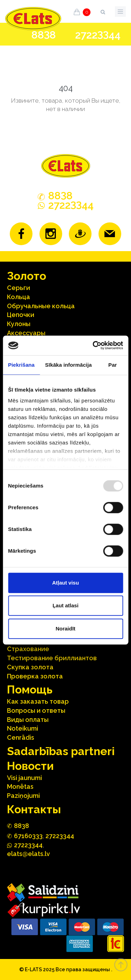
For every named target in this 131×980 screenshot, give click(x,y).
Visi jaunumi (24, 778)
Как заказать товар (38, 701)
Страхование (28, 649)
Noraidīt (65, 629)
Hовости (30, 766)
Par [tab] (113, 365)
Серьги (19, 288)
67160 (28, 836)
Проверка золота (35, 676)
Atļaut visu (65, 583)
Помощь (30, 689)
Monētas (20, 786)
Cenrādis (21, 737)
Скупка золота (30, 667)
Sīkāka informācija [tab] (68, 365)
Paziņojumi (23, 796)
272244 (98, 35)
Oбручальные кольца (41, 306)
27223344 (60, 836)
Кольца (19, 297)
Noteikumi (23, 728)
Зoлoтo (27, 276)
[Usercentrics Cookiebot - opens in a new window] (93, 345)
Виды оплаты (28, 720)
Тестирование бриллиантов (52, 658)
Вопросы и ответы (36, 710)
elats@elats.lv (28, 854)
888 (44, 35)
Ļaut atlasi (65, 605)
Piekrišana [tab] (21, 365)
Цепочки (21, 315)
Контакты (34, 809)
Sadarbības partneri (61, 751)
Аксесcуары (26, 333)
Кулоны (19, 324)
